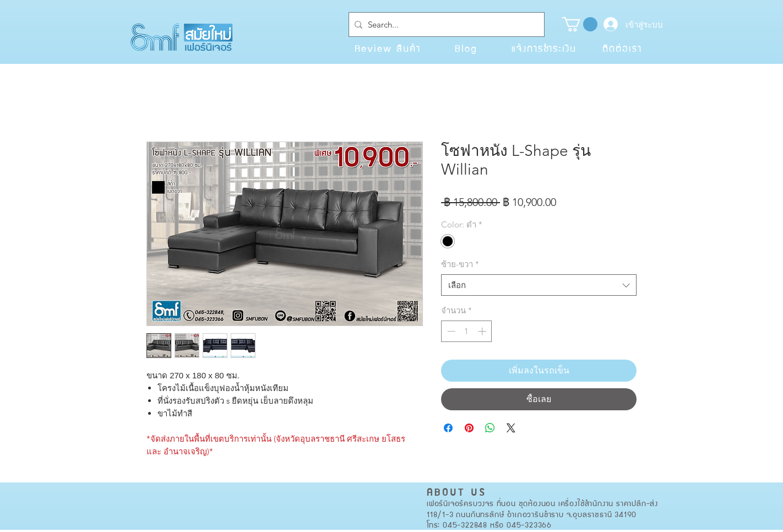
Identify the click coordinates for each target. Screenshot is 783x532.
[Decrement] (450, 331)
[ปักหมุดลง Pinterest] (469, 428)
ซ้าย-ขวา (460, 264)
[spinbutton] (467, 331)
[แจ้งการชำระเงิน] (544, 48)
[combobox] (539, 285)
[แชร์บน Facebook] (448, 428)
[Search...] (444, 25)
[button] (580, 24)
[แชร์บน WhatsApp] (490, 428)
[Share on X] (511, 428)
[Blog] (466, 48)
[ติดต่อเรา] (622, 48)
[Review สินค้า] (388, 48)
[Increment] (483, 331)
